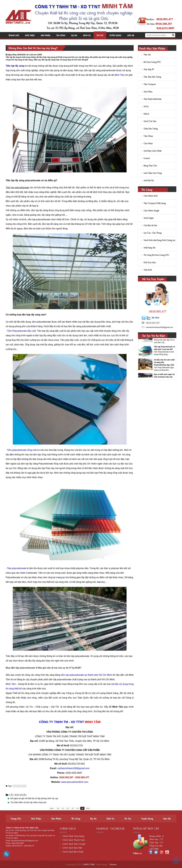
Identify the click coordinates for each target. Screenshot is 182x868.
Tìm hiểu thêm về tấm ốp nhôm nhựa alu (28, 802)
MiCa (145, 106)
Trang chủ (14, 35)
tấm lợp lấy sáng (19, 786)
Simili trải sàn (149, 121)
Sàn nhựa (147, 92)
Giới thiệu (30, 35)
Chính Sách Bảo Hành (72, 852)
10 (58, 808)
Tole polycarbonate (16, 568)
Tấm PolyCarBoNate (151, 99)
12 (68, 808)
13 (73, 808)
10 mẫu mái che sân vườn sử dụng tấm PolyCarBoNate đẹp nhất (164, 375)
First (52, 808)
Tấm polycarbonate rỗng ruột (22, 450)
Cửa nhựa (147, 143)
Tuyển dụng (115, 35)
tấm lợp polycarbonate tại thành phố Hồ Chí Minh (86, 675)
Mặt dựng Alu (149, 248)
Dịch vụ (87, 35)
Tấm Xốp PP (148, 69)
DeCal (145, 114)
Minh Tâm (120, 75)
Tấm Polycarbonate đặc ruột (21, 331)
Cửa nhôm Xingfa (150, 211)
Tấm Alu (146, 55)
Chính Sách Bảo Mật (71, 848)
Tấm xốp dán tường (151, 77)
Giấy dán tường (150, 129)
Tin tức (100, 35)
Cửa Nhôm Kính (150, 196)
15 (82, 808)
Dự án (74, 35)
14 (77, 808)
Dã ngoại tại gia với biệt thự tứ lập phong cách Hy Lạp (34, 798)
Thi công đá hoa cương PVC (155, 255)
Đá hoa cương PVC (151, 62)
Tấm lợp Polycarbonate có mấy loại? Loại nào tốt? (164, 361)
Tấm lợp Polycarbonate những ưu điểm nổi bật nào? (163, 348)
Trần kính (147, 270)
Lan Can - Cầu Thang (152, 233)
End (88, 808)
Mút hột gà (148, 180)
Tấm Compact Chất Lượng (154, 203)
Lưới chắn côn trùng (152, 173)
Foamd (146, 158)
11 (63, 808)
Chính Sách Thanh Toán (72, 840)
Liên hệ (131, 35)
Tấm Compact (149, 84)
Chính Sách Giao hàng (72, 836)
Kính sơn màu (149, 262)
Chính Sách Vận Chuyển (73, 844)
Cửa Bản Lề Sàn (149, 225)
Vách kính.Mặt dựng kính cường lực (158, 240)
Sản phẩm (45, 35)
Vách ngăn (148, 218)
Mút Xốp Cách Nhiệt (151, 151)
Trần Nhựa (147, 136)
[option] (157, 350)
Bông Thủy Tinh (149, 166)
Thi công (61, 35)
